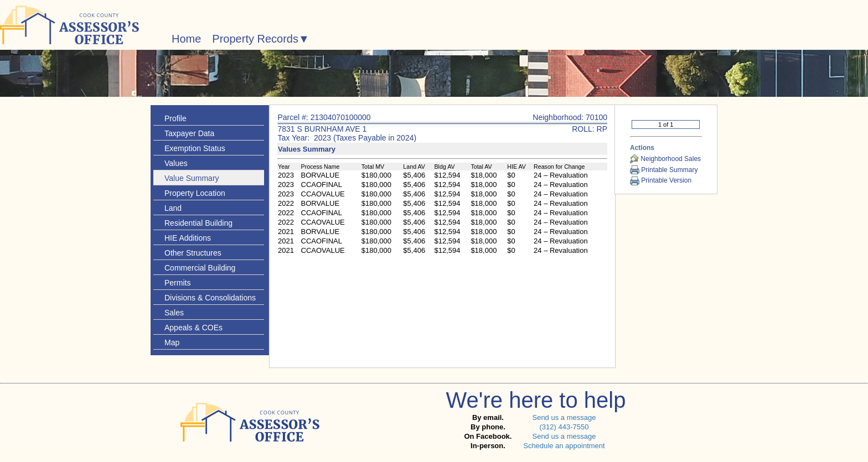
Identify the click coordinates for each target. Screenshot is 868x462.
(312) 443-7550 (564, 427)
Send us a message (564, 417)
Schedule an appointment (564, 446)
